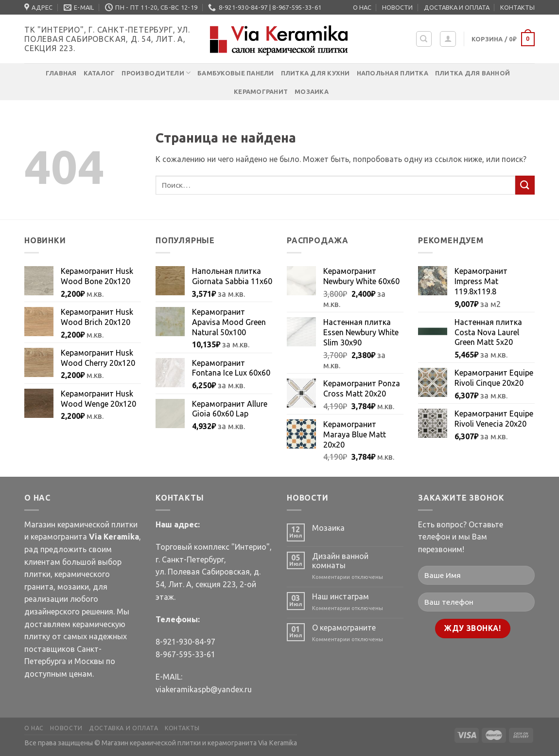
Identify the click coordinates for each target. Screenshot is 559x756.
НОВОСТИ (397, 7)
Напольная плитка (393, 73)
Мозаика (312, 91)
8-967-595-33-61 (185, 654)
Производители (156, 73)
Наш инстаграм (341, 596)
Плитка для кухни (315, 73)
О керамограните (344, 628)
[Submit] (525, 185)
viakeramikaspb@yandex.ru (204, 689)
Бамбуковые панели (236, 73)
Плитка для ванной (472, 73)
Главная (61, 73)
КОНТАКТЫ (517, 7)
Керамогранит (261, 91)
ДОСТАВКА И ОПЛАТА (457, 7)
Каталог (99, 73)
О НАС (362, 7)
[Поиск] (424, 39)
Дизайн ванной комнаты (340, 561)
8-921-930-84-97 (185, 642)
